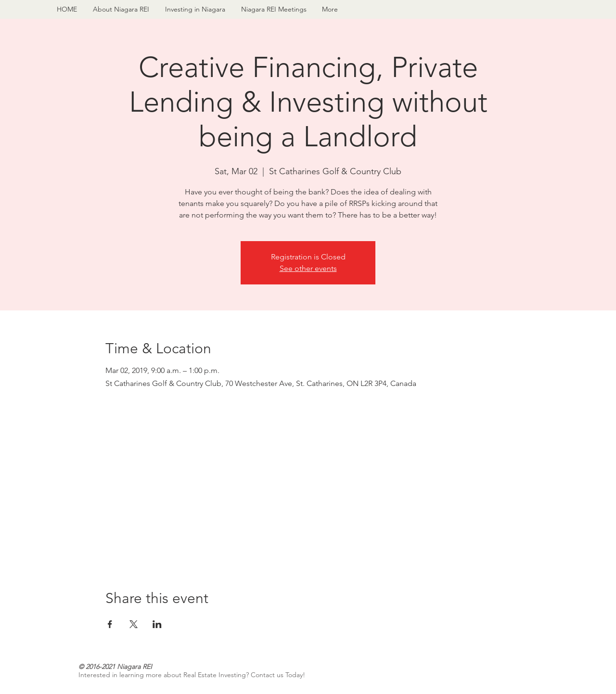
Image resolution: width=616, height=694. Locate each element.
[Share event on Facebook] (110, 624)
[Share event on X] (134, 624)
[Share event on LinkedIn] (157, 624)
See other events (308, 268)
